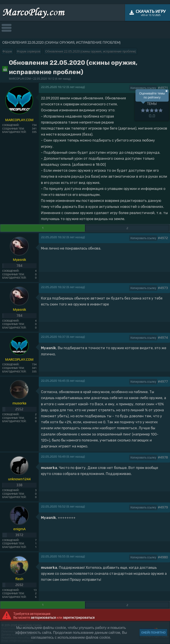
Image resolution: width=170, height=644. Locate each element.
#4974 (163, 338)
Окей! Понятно (153, 632)
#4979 (163, 507)
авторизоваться (43, 617)
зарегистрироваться (79, 617)
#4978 (163, 457)
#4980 (163, 557)
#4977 (163, 381)
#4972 (163, 238)
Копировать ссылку (143, 88)
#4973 (163, 288)
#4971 (163, 88)
